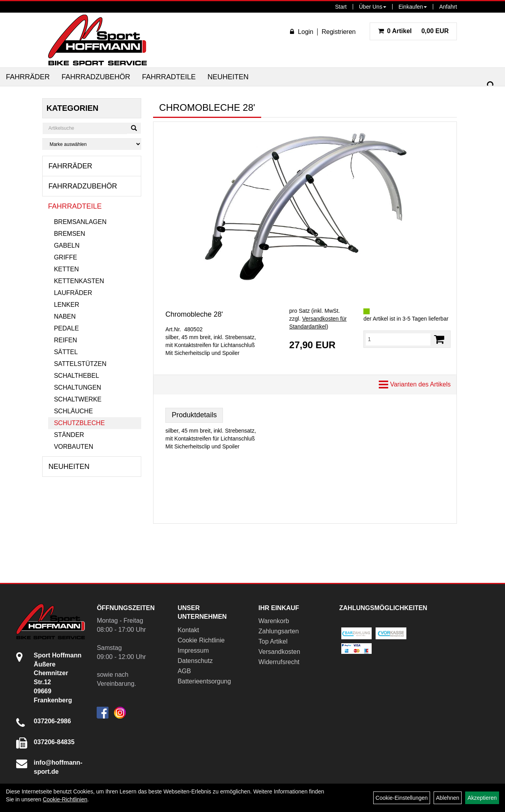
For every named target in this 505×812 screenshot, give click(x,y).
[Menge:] (398, 339)
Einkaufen (413, 7)
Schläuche (74, 411)
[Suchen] (491, 85)
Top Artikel (273, 641)
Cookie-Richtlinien (65, 799)
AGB (184, 671)
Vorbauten (74, 447)
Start (341, 7)
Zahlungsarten (279, 631)
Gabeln (67, 245)
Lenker (67, 305)
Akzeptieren (482, 798)
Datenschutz (195, 661)
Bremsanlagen (80, 222)
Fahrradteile (169, 77)
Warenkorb (274, 621)
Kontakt (188, 630)
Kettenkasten (79, 281)
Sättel (66, 352)
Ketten (66, 269)
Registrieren (339, 32)
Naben (65, 316)
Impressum (193, 651)
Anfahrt (448, 7)
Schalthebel (77, 376)
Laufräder (73, 293)
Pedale (66, 328)
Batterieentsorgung (204, 681)
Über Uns (373, 7)
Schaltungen (78, 387)
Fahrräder (28, 77)
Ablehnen (448, 798)
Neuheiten (228, 77)
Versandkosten (279, 652)
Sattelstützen (80, 364)
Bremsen (70, 234)
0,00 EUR (413, 31)
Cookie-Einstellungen (402, 798)
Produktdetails (194, 415)
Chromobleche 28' (194, 314)
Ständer (69, 435)
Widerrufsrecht (279, 662)
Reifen (66, 340)
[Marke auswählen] (92, 144)
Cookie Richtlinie (201, 640)
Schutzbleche (79, 423)
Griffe (66, 257)
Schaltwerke (78, 399)
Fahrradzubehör (96, 77)
